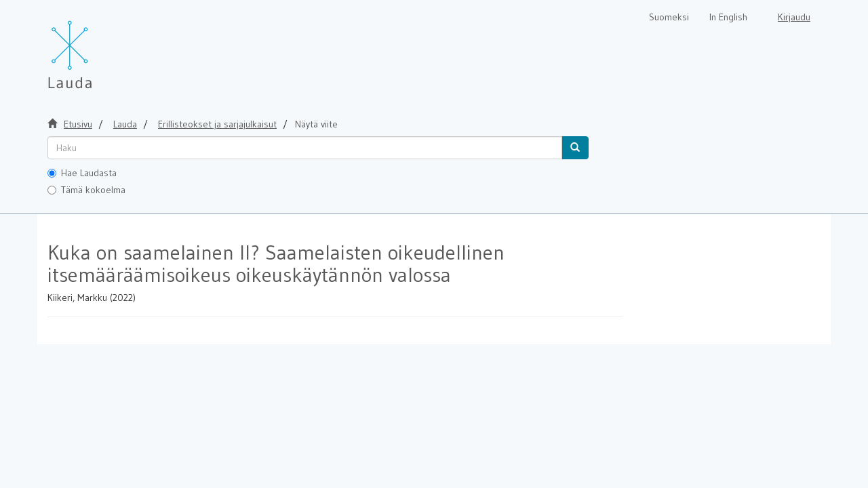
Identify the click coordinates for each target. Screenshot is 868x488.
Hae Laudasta (82, 173)
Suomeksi (669, 17)
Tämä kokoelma (86, 190)
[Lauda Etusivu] (98, 47)
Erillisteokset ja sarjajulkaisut (217, 124)
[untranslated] (305, 148)
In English (728, 17)
